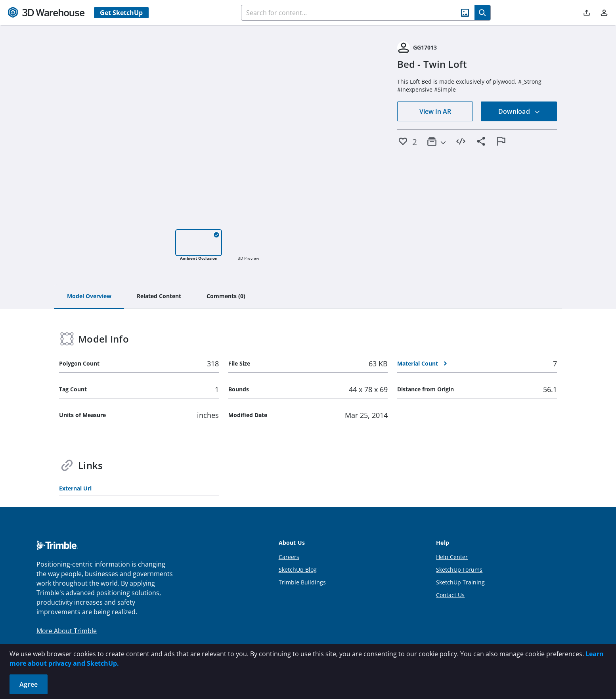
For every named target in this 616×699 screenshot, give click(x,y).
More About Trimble (67, 631)
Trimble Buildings (302, 582)
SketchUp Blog (298, 570)
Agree (29, 684)
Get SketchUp (121, 13)
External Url (75, 488)
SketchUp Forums (459, 570)
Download (519, 111)
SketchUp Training (460, 582)
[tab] (89, 297)
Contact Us (450, 595)
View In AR (435, 111)
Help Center (452, 557)
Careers (289, 557)
